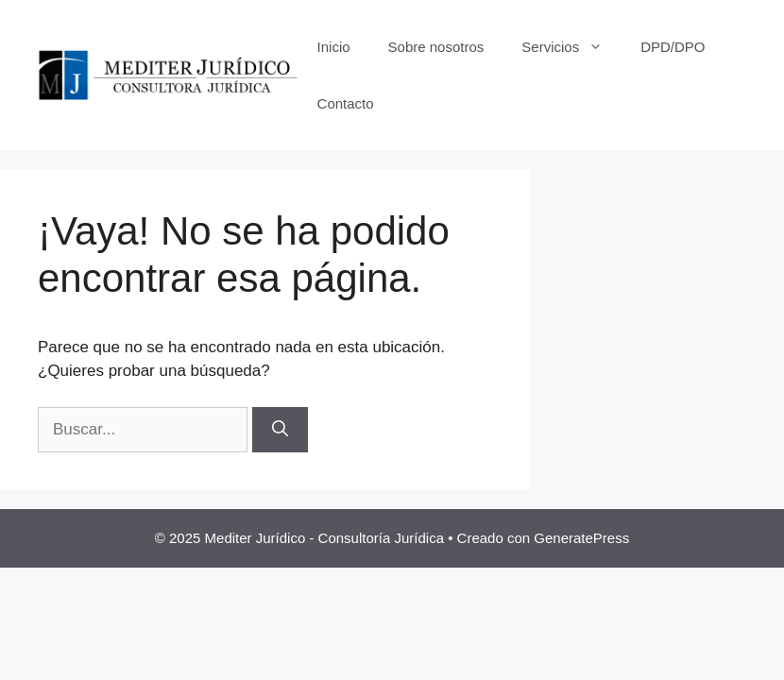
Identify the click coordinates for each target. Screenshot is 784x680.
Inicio (334, 47)
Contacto (346, 103)
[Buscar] (280, 430)
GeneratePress (581, 538)
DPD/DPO (673, 47)
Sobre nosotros (436, 47)
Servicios (571, 47)
